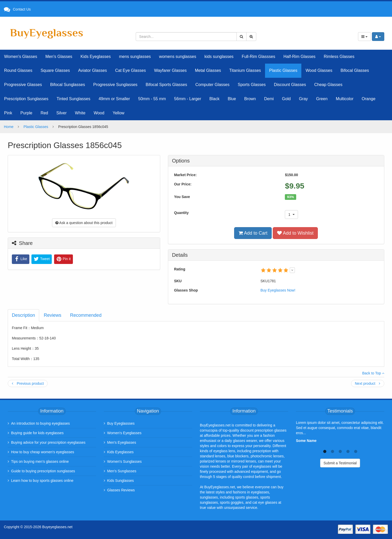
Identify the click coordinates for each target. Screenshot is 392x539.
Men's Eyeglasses (122, 442)
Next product (368, 383)
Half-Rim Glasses (299, 57)
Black (214, 99)
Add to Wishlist (295, 233)
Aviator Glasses (92, 70)
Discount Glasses (290, 85)
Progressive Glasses (23, 85)
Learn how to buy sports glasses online (42, 481)
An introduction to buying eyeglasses (40, 423)
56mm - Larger (188, 99)
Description (23, 315)
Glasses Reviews (121, 490)
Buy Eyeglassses (121, 423)
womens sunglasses (178, 57)
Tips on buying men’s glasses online (40, 461)
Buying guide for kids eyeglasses (37, 433)
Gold (286, 99)
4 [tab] (348, 451)
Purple (26, 113)
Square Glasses (55, 70)
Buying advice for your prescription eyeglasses (48, 442)
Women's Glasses (21, 57)
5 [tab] (356, 451)
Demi (269, 99)
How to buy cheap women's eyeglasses (43, 452)
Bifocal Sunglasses (68, 85)
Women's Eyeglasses (124, 433)
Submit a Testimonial (340, 463)
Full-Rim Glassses (259, 57)
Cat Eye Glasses (130, 70)
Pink (8, 113)
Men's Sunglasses (122, 471)
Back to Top (373, 373)
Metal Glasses (208, 70)
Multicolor (345, 99)
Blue (232, 99)
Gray (304, 99)
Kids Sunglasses (121, 481)
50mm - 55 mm (152, 99)
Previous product (28, 383)
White (80, 113)
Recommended (86, 315)
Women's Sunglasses (124, 461)
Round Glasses (18, 70)
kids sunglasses (219, 57)
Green (322, 99)
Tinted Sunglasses (74, 99)
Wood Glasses (319, 70)
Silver (62, 113)
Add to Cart (253, 233)
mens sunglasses (135, 57)
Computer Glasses (213, 85)
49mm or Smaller (114, 99)
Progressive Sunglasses (115, 85)
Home (9, 127)
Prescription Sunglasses (26, 99)
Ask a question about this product (84, 223)
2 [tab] (333, 451)
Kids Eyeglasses (96, 57)
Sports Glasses (252, 85)
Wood (99, 113)
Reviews (53, 315)
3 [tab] (340, 451)
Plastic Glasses (283, 70)
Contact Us (22, 9)
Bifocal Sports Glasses (167, 85)
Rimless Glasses (339, 57)
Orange (368, 99)
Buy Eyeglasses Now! (278, 290)
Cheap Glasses (328, 85)
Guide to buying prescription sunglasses (43, 471)
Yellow (118, 113)
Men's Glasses (59, 57)
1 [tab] (325, 451)
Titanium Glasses (245, 70)
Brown (250, 99)
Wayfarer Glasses (170, 70)
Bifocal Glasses (355, 70)
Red (44, 113)
